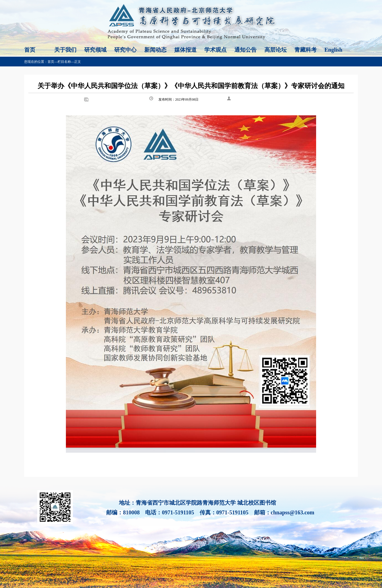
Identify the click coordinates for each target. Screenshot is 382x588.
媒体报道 (185, 50)
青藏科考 (306, 50)
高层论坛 (276, 50)
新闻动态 (155, 50)
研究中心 (125, 50)
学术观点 (215, 50)
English (333, 50)
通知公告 (245, 50)
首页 (30, 50)
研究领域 (95, 50)
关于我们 (65, 50)
